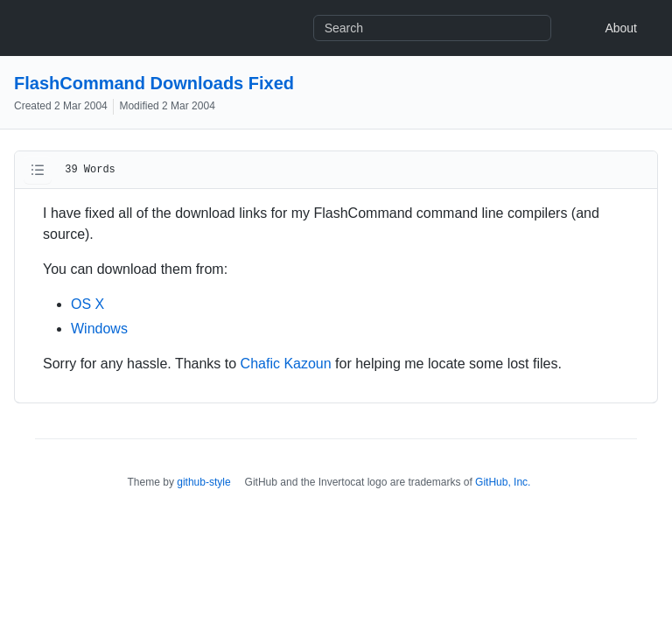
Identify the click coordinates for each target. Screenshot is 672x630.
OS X (87, 304)
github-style (203, 482)
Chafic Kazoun (286, 364)
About (621, 28)
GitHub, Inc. (503, 482)
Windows (99, 329)
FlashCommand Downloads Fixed (154, 83)
